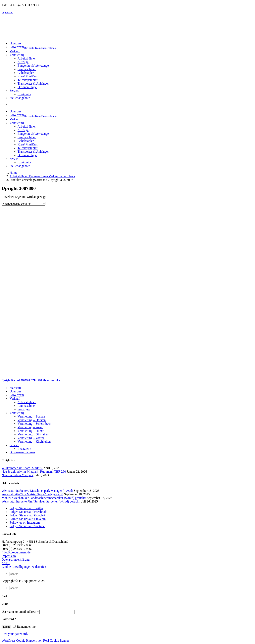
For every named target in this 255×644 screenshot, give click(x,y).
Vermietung (17, 413)
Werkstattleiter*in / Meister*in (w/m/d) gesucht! (32, 494)
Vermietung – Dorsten (32, 420)
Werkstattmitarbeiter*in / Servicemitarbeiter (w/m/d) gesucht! (41, 501)
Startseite (16, 388)
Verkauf (15, 399)
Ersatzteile (24, 94)
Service (14, 445)
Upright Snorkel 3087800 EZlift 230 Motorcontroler (31, 380)
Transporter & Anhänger (33, 83)
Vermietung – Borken (31, 416)
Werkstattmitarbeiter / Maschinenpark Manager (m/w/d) (37, 491)
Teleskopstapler (27, 80)
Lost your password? (15, 634)
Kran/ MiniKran (28, 76)
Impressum (7, 12)
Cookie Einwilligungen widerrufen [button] (24, 567)
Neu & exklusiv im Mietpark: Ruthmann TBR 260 (34, 472)
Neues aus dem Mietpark (18, 475)
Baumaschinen (27, 69)
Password (9, 619)
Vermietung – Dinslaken (33, 434)
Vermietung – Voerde (31, 438)
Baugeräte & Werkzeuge (33, 66)
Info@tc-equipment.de (16, 552)
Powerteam (17, 395)
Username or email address (20, 612)
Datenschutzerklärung (16, 560)
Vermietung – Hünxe (31, 431)
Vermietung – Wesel (30, 427)
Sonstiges (24, 409)
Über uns (15, 391)
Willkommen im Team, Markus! (22, 468)
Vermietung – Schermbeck (34, 424)
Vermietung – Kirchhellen (34, 442)
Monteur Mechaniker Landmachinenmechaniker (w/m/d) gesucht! (44, 498)
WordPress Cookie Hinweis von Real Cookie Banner (35, 641)
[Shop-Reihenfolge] (24, 204)
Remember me (24, 627)
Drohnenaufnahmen (22, 452)
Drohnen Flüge (27, 87)
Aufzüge (23, 62)
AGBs (6, 563)
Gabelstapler (26, 73)
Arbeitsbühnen (27, 58)
